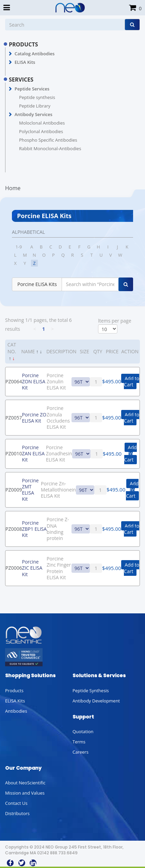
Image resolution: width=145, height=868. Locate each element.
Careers (80, 752)
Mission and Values (25, 793)
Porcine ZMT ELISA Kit (30, 490)
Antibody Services (34, 114)
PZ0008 (14, 529)
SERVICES (21, 80)
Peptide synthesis (37, 97)
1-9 (19, 247)
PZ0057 (14, 418)
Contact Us (16, 803)
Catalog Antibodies (35, 54)
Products (14, 691)
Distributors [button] (17, 813)
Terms (79, 742)
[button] (10, 54)
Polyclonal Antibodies (41, 131)
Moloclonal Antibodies (42, 123)
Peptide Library (35, 106)
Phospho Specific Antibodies (48, 140)
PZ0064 (14, 381)
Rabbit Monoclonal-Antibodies (50, 148)
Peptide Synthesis (91, 691)
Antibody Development (96, 701)
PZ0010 (14, 453)
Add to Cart (132, 381)
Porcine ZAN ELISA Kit (33, 453)
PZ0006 (14, 568)
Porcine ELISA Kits (37, 284)
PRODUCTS (23, 44)
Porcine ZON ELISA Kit (34, 381)
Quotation (83, 731)
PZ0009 (14, 490)
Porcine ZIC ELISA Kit (32, 568)
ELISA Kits (25, 62)
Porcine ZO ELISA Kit (34, 418)
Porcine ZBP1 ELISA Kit (34, 529)
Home (13, 188)
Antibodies (16, 711)
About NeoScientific (25, 783)
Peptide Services (32, 89)
